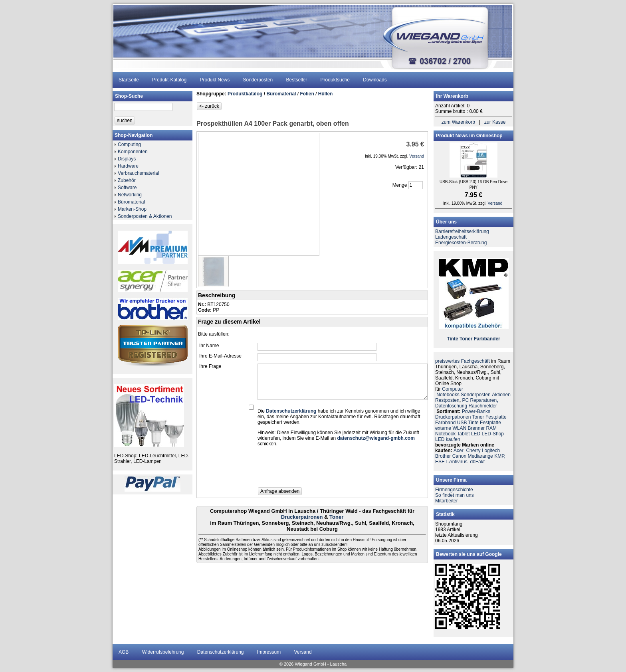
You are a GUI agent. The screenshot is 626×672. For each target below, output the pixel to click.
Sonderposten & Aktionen (145, 216)
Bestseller (297, 80)
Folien (307, 94)
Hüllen (326, 94)
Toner (336, 517)
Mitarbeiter (447, 501)
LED (476, 434)
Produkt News (215, 80)
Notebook (445, 434)
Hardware (128, 166)
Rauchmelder (482, 406)
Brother (443, 456)
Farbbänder (487, 339)
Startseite (129, 80)
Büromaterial (131, 202)
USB (462, 423)
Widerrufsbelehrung (163, 652)
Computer (453, 389)
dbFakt (477, 462)
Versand (303, 652)
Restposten (447, 400)
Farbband (445, 423)
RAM (491, 428)
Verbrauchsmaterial (138, 173)
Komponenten (133, 152)
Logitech (491, 451)
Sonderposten (258, 80)
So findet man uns (455, 495)
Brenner (476, 428)
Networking (130, 195)
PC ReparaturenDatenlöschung (467, 403)
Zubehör (127, 180)
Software (127, 188)
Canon (459, 456)
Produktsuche (335, 80)
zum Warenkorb (458, 122)
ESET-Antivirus (451, 462)
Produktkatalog (245, 94)
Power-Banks (476, 411)
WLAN (459, 428)
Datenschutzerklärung (221, 652)
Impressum (269, 652)
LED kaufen (448, 439)
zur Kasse (495, 122)
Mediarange (480, 456)
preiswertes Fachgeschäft (463, 361)
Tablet (464, 434)
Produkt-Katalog (169, 80)
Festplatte (496, 417)
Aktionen (501, 395)
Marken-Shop (132, 209)
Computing (129, 144)
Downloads (375, 80)
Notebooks (448, 395)
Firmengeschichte (454, 490)
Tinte (452, 339)
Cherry (473, 451)
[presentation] (318, 469)
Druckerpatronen (302, 517)
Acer (459, 451)
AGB (124, 652)
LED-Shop (493, 434)
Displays (127, 159)
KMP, (500, 456)
